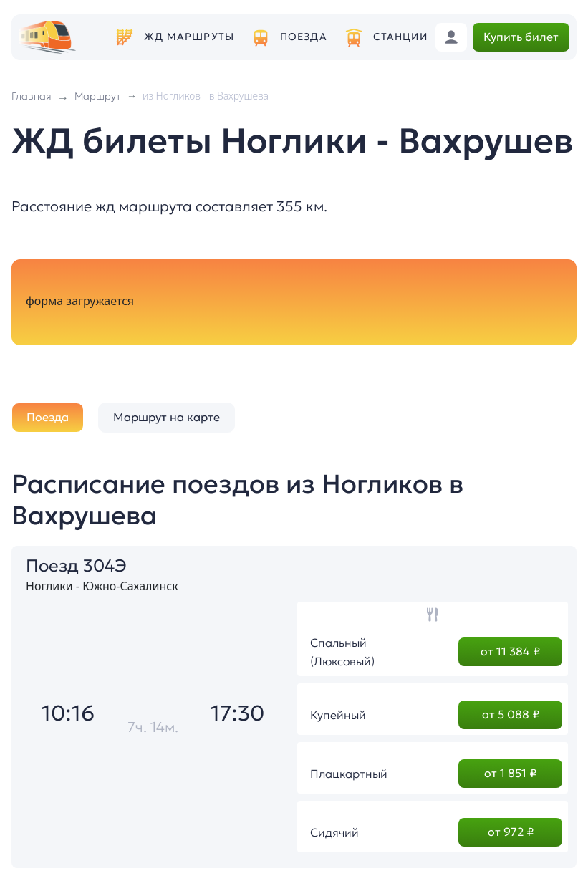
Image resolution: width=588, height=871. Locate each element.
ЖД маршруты (189, 37)
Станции (400, 37)
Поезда (304, 37)
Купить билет (521, 37)
